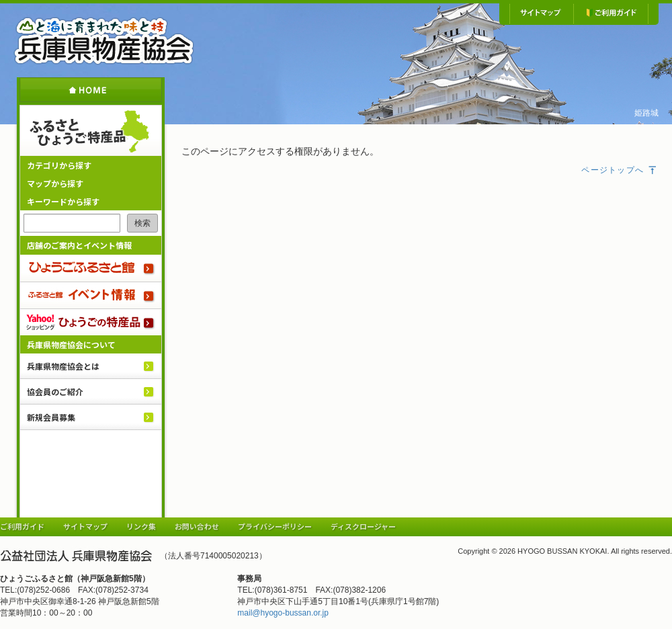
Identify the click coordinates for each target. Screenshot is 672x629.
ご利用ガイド (611, 13)
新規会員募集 (51, 417)
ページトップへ (620, 170)
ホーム (91, 90)
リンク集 (141, 526)
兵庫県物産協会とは (63, 366)
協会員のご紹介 (55, 391)
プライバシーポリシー (275, 526)
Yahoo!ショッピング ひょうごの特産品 (91, 322)
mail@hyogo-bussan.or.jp (283, 613)
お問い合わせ (197, 526)
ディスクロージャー (363, 526)
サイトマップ (541, 13)
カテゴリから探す (59, 165)
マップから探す (55, 183)
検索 (142, 223)
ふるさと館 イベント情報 (91, 295)
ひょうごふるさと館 (91, 268)
